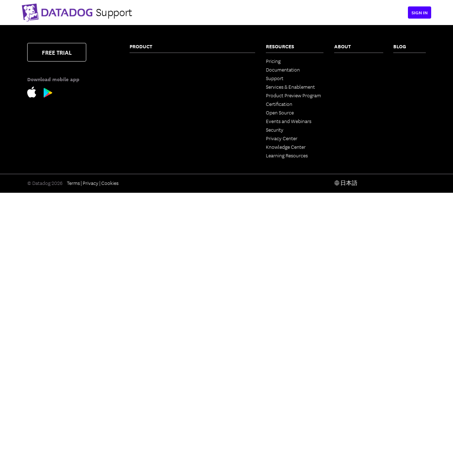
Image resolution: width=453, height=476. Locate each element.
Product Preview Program (293, 95)
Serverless (140, 87)
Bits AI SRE (209, 172)
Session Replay (145, 421)
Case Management (217, 155)
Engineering (406, 69)
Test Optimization (216, 104)
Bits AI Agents (212, 164)
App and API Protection (155, 307)
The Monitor (406, 61)
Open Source (280, 112)
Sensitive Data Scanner (154, 218)
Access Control (214, 284)
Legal (340, 104)
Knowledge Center (286, 147)
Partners (343, 69)
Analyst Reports (351, 121)
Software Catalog (148, 135)
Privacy (91, 466)
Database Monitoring (152, 184)
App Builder (210, 224)
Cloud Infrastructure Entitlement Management (157, 278)
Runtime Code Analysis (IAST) (154, 355)
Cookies (110, 466)
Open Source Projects (221, 353)
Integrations (211, 310)
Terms (73, 466)
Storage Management (220, 361)
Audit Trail (141, 227)
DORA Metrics (212, 370)
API (201, 327)
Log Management (148, 210)
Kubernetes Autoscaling (155, 112)
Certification (279, 104)
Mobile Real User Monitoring (147, 401)
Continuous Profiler (151, 192)
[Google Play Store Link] (48, 94)
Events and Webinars (289, 121)
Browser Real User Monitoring (149, 387)
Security (275, 129)
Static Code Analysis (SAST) (151, 341)
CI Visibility (209, 95)
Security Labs (408, 87)
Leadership (346, 87)
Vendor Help (348, 138)
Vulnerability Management (158, 290)
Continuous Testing (218, 61)
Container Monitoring (153, 78)
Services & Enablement (290, 87)
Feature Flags (212, 112)
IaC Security (142, 367)
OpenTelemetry (214, 293)
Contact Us (346, 61)
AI (396, 78)
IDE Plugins (210, 318)
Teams (204, 241)
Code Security (145, 330)
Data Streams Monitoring (156, 158)
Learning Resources (287, 155)
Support (275, 78)
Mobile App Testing (150, 438)
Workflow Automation (222, 215)
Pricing (273, 61)
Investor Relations (354, 112)
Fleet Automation (216, 275)
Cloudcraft (141, 104)
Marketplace (211, 335)
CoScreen (208, 232)
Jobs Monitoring (147, 167)
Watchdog (209, 190)
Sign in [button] (420, 12)
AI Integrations (213, 207)
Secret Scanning (215, 378)
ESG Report (347, 129)
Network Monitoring (151, 69)
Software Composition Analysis (154, 318)
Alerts (204, 301)
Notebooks (210, 258)
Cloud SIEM (142, 376)
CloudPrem (210, 78)
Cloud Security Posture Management (154, 255)
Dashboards (210, 250)
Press (340, 78)
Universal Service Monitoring (148, 147)
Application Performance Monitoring (157, 124)
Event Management (218, 147)
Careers (342, 95)
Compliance (143, 298)
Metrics (205, 181)
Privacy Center (282, 138)
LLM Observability (217, 198)
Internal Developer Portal (225, 87)
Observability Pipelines (154, 235)
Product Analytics (149, 413)
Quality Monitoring (150, 175)
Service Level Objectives (223, 129)
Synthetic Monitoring (152, 430)
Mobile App (210, 267)
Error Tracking (213, 69)
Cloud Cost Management (156, 95)
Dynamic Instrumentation (157, 201)
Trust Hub (345, 147)
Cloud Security (145, 244)
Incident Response (217, 138)
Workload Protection (152, 267)
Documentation (283, 69)
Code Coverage (214, 121)
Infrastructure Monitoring (157, 61)
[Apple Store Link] (35, 93)
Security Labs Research (222, 344)
